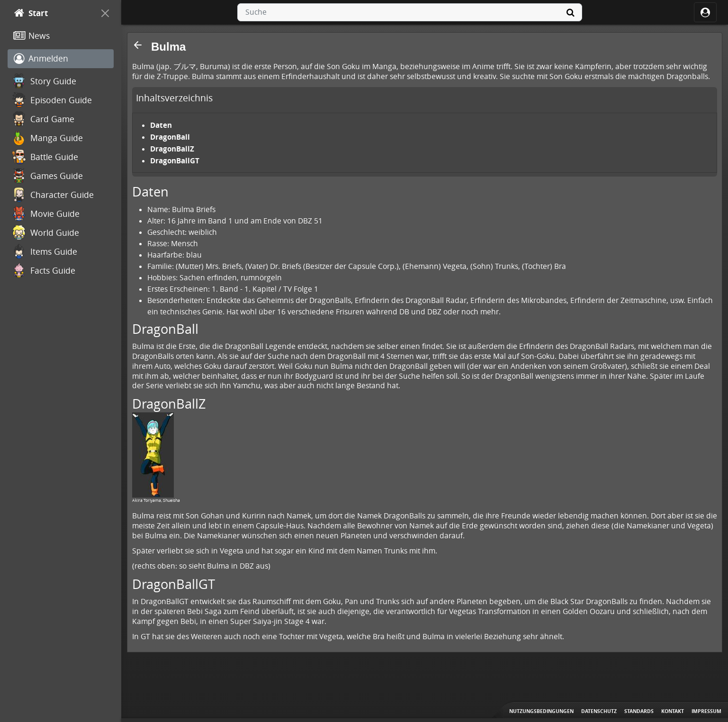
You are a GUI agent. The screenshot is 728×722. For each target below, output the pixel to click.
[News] (61, 36)
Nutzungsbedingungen (541, 711)
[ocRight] (705, 12)
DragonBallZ (172, 149)
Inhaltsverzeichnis (174, 98)
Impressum (706, 711)
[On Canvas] (105, 13)
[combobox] (410, 12)
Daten (161, 125)
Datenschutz (599, 711)
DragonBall (170, 137)
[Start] (52, 13)
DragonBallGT (175, 160)
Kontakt (673, 711)
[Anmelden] (61, 59)
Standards (639, 711)
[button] (138, 45)
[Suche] (571, 12)
